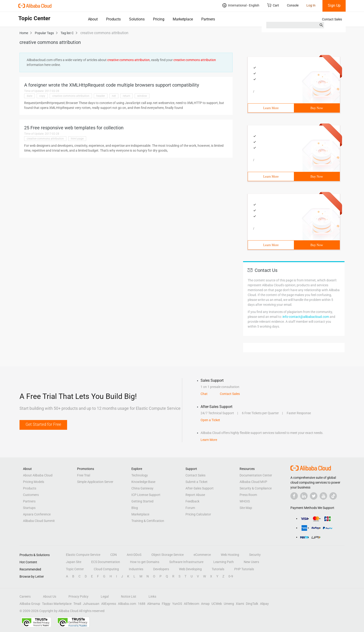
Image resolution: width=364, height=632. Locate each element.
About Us (50, 596)
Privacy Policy (78, 596)
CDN (114, 555)
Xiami (240, 604)
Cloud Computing (106, 569)
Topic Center (75, 569)
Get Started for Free (43, 424)
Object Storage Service (167, 555)
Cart (273, 5)
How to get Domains (145, 562)
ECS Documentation (106, 562)
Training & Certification (148, 521)
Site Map (246, 508)
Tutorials (218, 569)
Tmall (77, 604)
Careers (25, 596)
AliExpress (109, 604)
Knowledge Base (143, 482)
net (114, 96)
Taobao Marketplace (57, 604)
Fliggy (166, 604)
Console (293, 5)
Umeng (229, 604)
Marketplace (183, 19)
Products (113, 19)
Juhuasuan (91, 604)
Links (152, 596)
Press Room (248, 495)
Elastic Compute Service (83, 555)
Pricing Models (34, 482)
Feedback (192, 501)
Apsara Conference (37, 514)
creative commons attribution (71, 96)
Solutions (137, 19)
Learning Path (224, 562)
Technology (140, 475)
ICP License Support (146, 495)
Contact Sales (332, 19)
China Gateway (142, 488)
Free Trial (84, 475)
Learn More (271, 108)
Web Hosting (230, 555)
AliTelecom (192, 604)
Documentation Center (256, 475)
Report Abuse (195, 495)
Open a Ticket (210, 420)
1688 (142, 604)
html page (77, 139)
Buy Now (317, 108)
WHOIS (245, 501)
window (142, 96)
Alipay (264, 604)
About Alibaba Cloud (38, 475)
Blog (135, 508)
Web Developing (190, 569)
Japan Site (74, 562)
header (101, 96)
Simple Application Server (95, 482)
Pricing (159, 19)
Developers (161, 569)
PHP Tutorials (244, 569)
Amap (205, 604)
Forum (190, 508)
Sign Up (334, 5)
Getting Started (142, 501)
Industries (136, 569)
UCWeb (217, 604)
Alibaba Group (30, 604)
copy (42, 96)
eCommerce (202, 555)
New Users (251, 562)
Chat (204, 394)
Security (255, 555)
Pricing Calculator (198, 514)
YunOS (177, 604)
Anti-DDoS (134, 555)
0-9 (231, 576)
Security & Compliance (256, 488)
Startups (29, 508)
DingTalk (252, 604)
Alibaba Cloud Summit (39, 521)
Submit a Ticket (197, 482)
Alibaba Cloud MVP (253, 482)
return (127, 96)
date (29, 96)
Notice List (129, 596)
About (93, 19)
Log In (311, 5)
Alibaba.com (127, 604)
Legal (105, 596)
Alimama (154, 604)
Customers (31, 495)
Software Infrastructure (186, 562)
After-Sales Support (200, 488)
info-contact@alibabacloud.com (306, 317)
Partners (208, 19)
